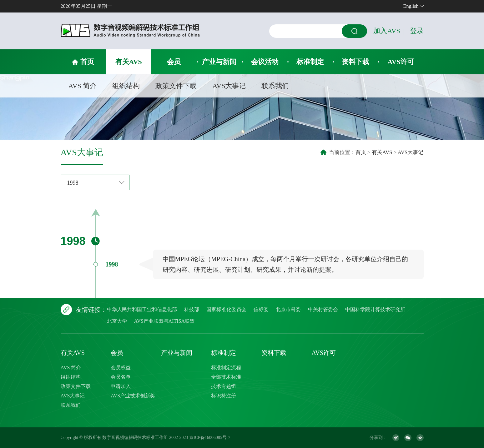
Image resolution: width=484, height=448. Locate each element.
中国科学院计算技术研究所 (375, 309)
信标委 (261, 309)
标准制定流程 (226, 368)
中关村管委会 (323, 309)
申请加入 (121, 386)
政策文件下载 (176, 86)
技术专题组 (224, 386)
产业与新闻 (219, 62)
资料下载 (355, 62)
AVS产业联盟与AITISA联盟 (164, 321)
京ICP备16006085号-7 (210, 438)
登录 (417, 31)
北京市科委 (288, 309)
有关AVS (129, 62)
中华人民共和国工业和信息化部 (142, 309)
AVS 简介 (83, 86)
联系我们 (275, 86)
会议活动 (265, 62)
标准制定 (310, 62)
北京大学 (117, 321)
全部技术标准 (226, 377)
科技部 (192, 309)
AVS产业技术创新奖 (133, 396)
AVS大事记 (229, 86)
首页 (87, 62)
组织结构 (126, 86)
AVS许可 (401, 62)
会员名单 (121, 377)
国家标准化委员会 (226, 309)
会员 (174, 62)
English (411, 6)
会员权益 (121, 368)
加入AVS (387, 31)
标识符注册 (224, 396)
